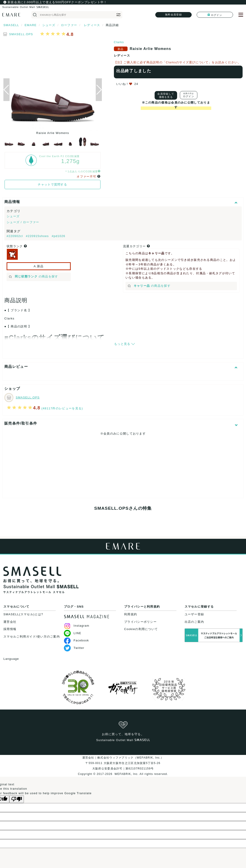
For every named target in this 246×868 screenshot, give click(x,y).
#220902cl (15, 236)
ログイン (215, 15)
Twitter (74, 648)
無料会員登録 (173, 15)
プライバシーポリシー (140, 622)
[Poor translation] (17, 799)
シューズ (13, 216)
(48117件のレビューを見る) (62, 408)
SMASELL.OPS (21, 34)
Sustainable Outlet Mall (25, 7)
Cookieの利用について (141, 629)
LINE (73, 633)
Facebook (77, 640)
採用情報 (10, 629)
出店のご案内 (194, 622)
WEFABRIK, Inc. (127, 774)
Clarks (119, 42)
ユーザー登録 (194, 614)
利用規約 (131, 614)
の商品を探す (34, 276)
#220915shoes (38, 236)
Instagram (77, 626)
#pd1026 (58, 236)
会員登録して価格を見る (166, 95)
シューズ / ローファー (23, 222)
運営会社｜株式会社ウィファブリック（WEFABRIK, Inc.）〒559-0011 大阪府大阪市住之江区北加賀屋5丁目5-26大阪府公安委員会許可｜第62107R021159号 (123, 763)
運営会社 (10, 622)
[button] (99, 90)
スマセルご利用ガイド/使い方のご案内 (32, 637)
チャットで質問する (52, 184)
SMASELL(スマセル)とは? (23, 614)
